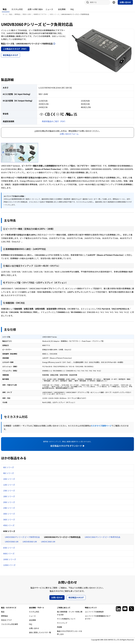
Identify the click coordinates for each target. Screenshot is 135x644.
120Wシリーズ (9, 567)
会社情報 (62, 11)
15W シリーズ (9, 493)
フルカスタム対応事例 (9, 626)
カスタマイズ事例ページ (101, 428)
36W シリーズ (9, 522)
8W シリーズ (8, 475)
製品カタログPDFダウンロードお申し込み (70, 635)
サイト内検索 (87, 4)
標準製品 (4, 618)
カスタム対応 (17, 11)
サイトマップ (62, 625)
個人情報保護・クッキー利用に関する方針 (70, 615)
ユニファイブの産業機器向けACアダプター (98, 619)
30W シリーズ (9, 516)
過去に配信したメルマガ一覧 (40, 634)
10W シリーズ (9, 481)
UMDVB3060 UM (30, 544)
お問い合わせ (125, 4)
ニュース (49, 11)
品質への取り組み (35, 11)
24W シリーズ (9, 510)
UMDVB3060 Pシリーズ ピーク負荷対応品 (62, 539)
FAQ (72, 11)
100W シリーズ (10, 561)
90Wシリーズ (9, 556)
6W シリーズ (8, 469)
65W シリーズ (9, 550)
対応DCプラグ (6, 622)
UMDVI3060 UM (12, 544)
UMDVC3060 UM (48, 544)
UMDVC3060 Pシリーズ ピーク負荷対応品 (102, 539)
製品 (5, 11)
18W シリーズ (9, 498)
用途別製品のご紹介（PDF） (54, 123)
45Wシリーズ (9, 527)
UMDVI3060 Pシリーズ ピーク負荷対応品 (22, 539)
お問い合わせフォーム (69, 136)
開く (54, 46)
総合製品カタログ (11, 57)
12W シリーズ (9, 487)
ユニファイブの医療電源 (94, 614)
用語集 (59, 629)
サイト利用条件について (66, 621)
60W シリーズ (9, 533)
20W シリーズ (9, 504)
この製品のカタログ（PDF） (15, 51)
